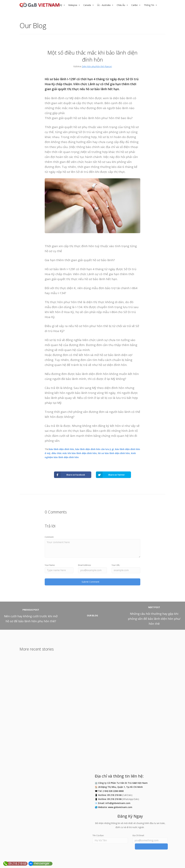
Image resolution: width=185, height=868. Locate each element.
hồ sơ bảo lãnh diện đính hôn (114, 453)
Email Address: (85, 565)
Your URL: (116, 565)
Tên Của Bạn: (98, 836)
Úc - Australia (104, 5)
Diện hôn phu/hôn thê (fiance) (97, 66)
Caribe (134, 5)
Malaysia (73, 5)
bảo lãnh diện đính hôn (62, 449)
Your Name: (50, 565)
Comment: (49, 537)
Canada (87, 5)
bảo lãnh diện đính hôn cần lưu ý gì (95, 449)
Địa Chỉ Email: (138, 836)
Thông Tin (149, 5)
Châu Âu (121, 5)
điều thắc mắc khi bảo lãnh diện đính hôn (74, 453)
